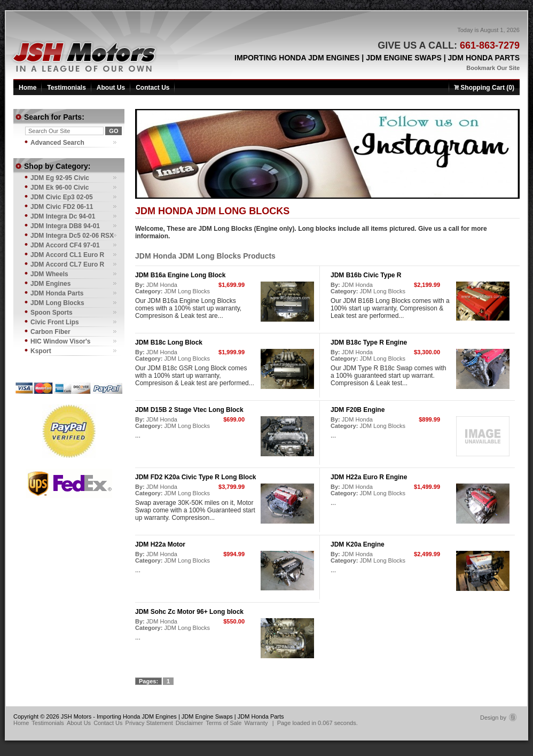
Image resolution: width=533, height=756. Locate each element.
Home (28, 88)
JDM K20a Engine (358, 544)
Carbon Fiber (50, 332)
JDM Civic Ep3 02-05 (62, 197)
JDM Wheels (49, 274)
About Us (111, 88)
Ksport (41, 351)
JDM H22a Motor (160, 544)
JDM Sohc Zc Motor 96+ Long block (189, 612)
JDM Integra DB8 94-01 (65, 226)
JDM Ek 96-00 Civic (60, 188)
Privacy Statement (149, 723)
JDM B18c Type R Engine (369, 342)
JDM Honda (162, 285)
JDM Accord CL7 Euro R (67, 264)
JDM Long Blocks (187, 291)
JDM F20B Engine (358, 410)
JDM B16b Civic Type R (366, 275)
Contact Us (152, 88)
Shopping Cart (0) (484, 88)
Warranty (256, 723)
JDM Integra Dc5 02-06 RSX (72, 236)
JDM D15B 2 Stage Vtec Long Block (189, 410)
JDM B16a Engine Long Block (180, 275)
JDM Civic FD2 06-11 (62, 207)
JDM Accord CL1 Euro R (67, 255)
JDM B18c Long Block (169, 342)
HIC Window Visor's (61, 341)
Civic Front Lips (55, 322)
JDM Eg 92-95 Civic (60, 178)
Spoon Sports (52, 313)
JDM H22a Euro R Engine (369, 477)
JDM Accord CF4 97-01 (65, 245)
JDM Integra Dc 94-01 (63, 216)
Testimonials (66, 88)
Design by (499, 718)
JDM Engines (50, 284)
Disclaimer (189, 723)
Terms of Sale (224, 723)
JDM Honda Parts (57, 293)
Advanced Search (57, 143)
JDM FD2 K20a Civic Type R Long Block (196, 477)
